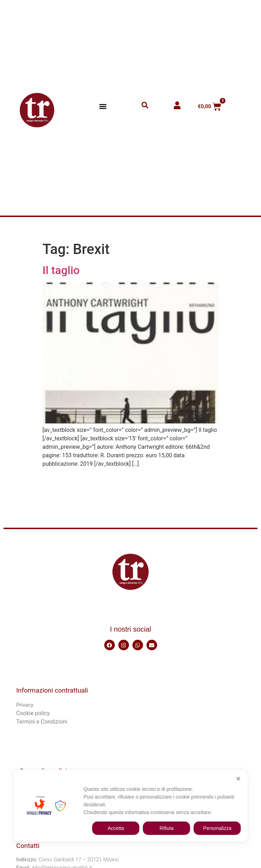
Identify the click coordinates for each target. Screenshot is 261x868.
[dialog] (130, 806)
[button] (103, 107)
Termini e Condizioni (42, 722)
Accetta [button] (116, 828)
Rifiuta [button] (167, 828)
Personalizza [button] (217, 828)
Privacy (25, 705)
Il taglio (61, 270)
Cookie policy (33, 713)
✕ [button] (238, 779)
